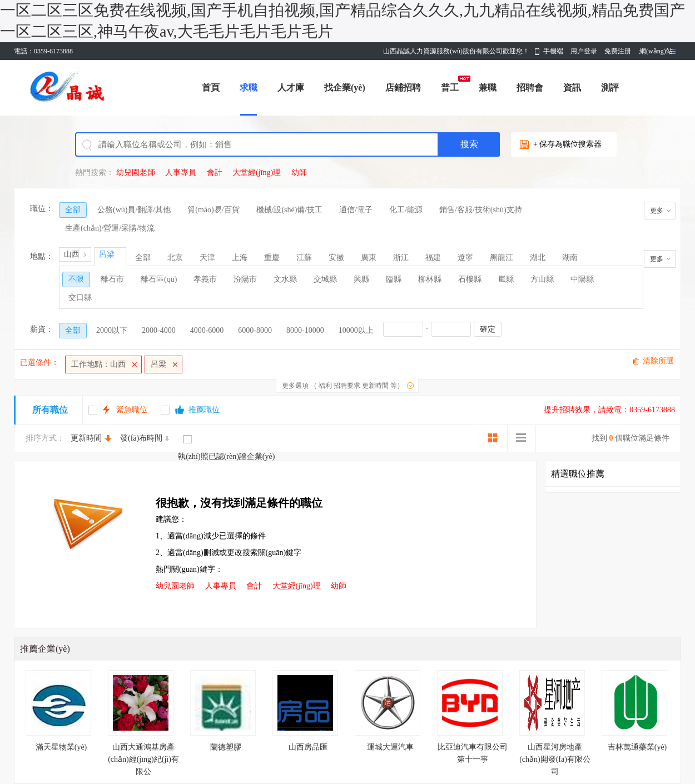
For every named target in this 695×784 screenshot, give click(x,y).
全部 (73, 210)
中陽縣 (582, 279)
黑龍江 (502, 258)
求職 (249, 88)
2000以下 (112, 330)
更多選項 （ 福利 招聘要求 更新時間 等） (343, 386)
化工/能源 (406, 210)
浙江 (401, 258)
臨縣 (394, 279)
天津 (207, 258)
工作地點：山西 (98, 364)
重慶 (272, 258)
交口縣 (80, 298)
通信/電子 (356, 210)
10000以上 (356, 330)
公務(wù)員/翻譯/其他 (134, 210)
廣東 (369, 258)
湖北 (538, 258)
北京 (175, 258)
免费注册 (618, 51)
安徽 (336, 258)
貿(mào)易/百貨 (213, 210)
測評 (610, 88)
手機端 (553, 51)
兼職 (488, 88)
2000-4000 (159, 330)
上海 (240, 258)
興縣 (361, 279)
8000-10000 (305, 330)
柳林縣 (430, 279)
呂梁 (158, 364)
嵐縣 (506, 279)
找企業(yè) (345, 88)
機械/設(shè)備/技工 (290, 210)
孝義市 (205, 279)
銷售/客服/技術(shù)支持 (481, 210)
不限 (76, 279)
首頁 (211, 88)
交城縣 (325, 279)
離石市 (112, 279)
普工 (450, 88)
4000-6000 (207, 330)
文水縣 (285, 279)
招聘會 (530, 88)
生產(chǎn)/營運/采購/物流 (110, 228)
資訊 (572, 88)
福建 (433, 258)
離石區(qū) (159, 279)
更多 (657, 211)
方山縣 (542, 279)
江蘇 (304, 258)
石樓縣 (470, 279)
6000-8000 (255, 330)
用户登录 (584, 51)
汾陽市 (245, 279)
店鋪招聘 (403, 88)
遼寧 (465, 258)
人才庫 (291, 88)
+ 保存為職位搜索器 (567, 144)
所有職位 (50, 410)
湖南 (570, 258)
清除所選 (658, 361)
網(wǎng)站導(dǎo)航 (656, 54)
